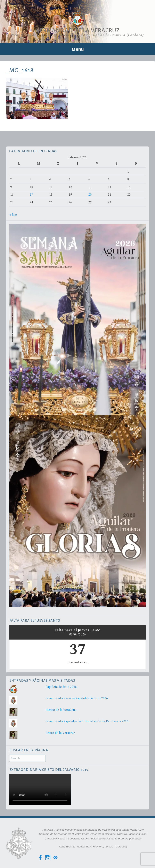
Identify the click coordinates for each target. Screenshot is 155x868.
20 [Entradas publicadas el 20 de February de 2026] (90, 195)
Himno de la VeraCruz (61, 710)
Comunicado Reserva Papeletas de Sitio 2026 (77, 698)
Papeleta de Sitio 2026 (61, 687)
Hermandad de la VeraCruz (77, 30)
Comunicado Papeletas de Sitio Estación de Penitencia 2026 (87, 721)
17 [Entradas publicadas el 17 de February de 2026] (31, 195)
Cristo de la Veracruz (60, 733)
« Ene (13, 215)
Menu (77, 49)
